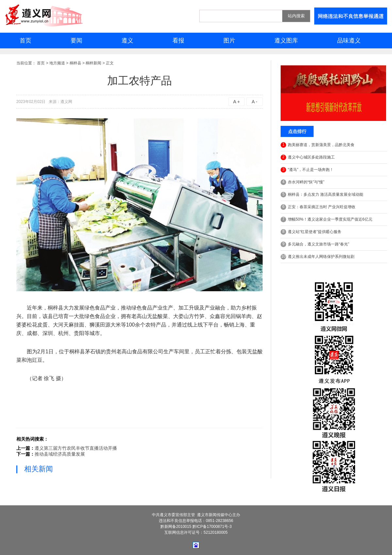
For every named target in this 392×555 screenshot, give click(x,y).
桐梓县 (75, 63)
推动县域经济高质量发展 (60, 454)
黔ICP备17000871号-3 (212, 527)
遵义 (127, 41)
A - (254, 102)
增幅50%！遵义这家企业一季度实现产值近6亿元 (327, 219)
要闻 (76, 41)
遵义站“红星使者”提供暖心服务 (311, 232)
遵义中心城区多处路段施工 (308, 157)
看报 (178, 41)
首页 (25, 41)
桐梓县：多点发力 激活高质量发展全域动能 (322, 195)
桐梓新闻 (93, 63)
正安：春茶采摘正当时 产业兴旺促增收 (318, 207)
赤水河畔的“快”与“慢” (302, 182)
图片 (229, 41)
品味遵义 (349, 41)
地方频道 (57, 63)
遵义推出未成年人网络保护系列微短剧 (318, 257)
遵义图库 (286, 41)
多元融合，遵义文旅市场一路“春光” (315, 244)
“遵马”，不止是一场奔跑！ (307, 170)
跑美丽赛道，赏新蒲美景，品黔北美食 (318, 145)
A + (237, 102)
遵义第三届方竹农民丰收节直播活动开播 (76, 448)
